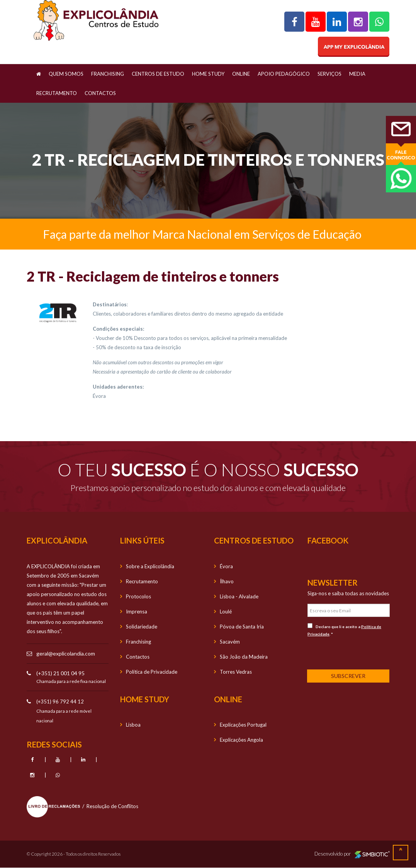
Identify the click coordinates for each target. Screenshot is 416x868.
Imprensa (137, 612)
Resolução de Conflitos (112, 806)
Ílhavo (227, 581)
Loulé (226, 612)
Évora (226, 566)
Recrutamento (57, 93)
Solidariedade (142, 627)
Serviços (329, 74)
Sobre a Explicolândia (150, 566)
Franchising (108, 74)
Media (357, 74)
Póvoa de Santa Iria (242, 627)
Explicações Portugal (243, 725)
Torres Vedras (236, 672)
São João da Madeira (244, 657)
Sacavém (230, 642)
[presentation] (358, 652)
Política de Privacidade (152, 672)
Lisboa (133, 725)
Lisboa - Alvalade (239, 596)
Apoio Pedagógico (284, 74)
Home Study (208, 74)
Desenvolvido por (352, 854)
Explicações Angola (241, 740)
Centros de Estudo (158, 74)
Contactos (100, 93)
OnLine (241, 74)
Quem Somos (66, 74)
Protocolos (138, 596)
